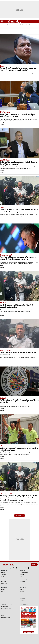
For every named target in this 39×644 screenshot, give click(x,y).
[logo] (13, 565)
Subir (34, 564)
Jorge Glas (6, 31)
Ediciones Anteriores (29, 632)
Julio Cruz (2, 266)
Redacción (2, 361)
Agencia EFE (2, 75)
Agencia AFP (2, 218)
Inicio (1, 31)
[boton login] (37, 21)
